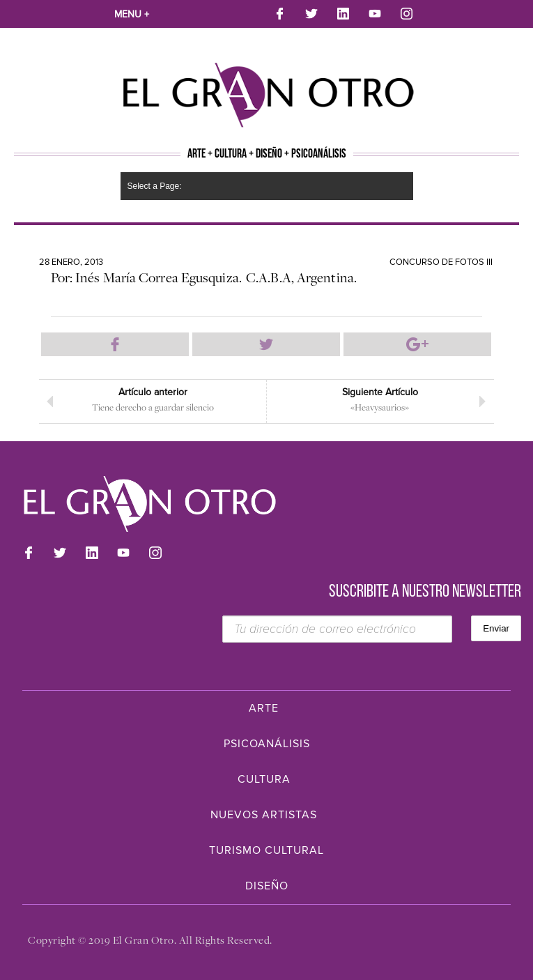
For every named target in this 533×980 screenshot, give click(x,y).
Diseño (267, 886)
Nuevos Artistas (264, 815)
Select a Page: (155, 186)
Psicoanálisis (267, 744)
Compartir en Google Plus (417, 344)
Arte (264, 708)
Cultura (264, 779)
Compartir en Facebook (115, 344)
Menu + (132, 14)
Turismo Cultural (266, 850)
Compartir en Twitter (266, 344)
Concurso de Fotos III (441, 262)
